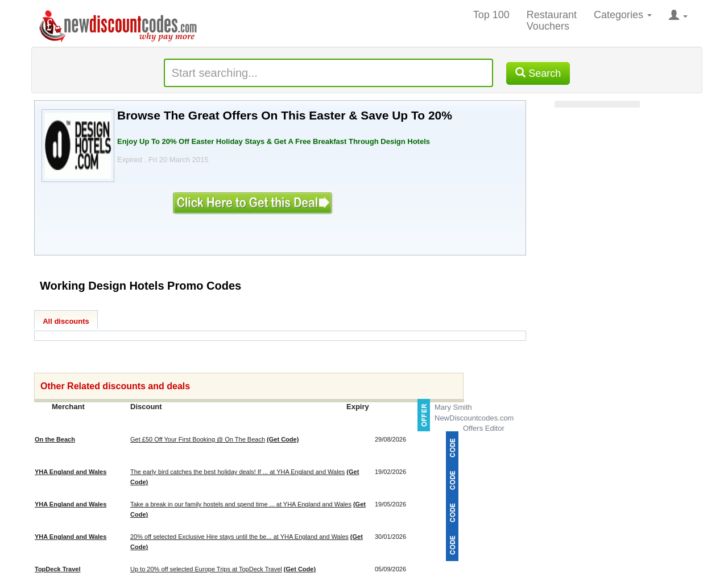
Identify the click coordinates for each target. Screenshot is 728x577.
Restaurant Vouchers (552, 20)
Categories (623, 15)
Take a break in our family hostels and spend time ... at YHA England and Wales (241, 504)
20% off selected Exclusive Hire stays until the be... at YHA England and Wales (239, 537)
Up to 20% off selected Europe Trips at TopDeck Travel (206, 569)
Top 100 (491, 15)
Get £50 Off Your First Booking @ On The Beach (198, 439)
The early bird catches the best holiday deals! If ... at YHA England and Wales (237, 472)
